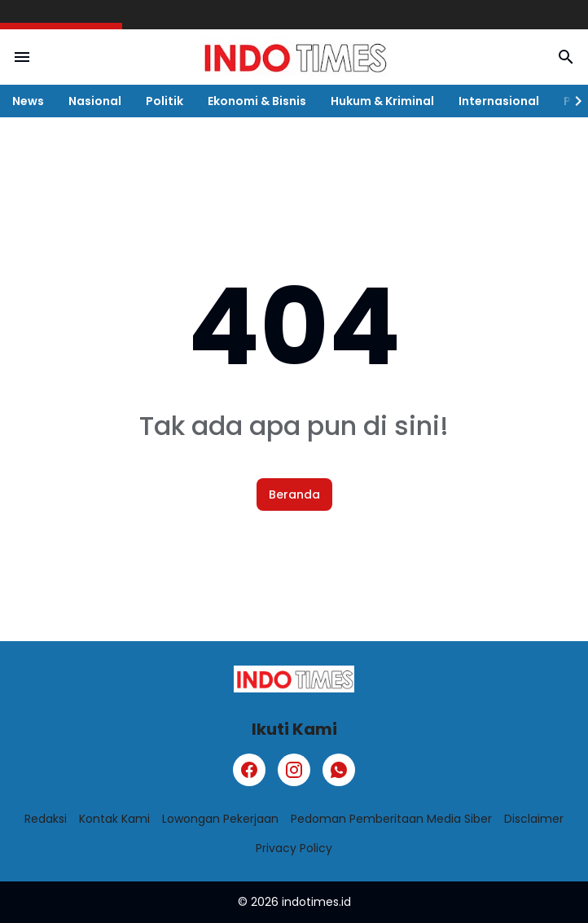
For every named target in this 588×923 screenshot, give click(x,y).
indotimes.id (316, 902)
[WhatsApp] (339, 770)
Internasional (499, 101)
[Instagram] (294, 770)
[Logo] (294, 679)
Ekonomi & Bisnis (257, 101)
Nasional (95, 101)
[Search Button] (566, 57)
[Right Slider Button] (572, 101)
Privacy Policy (294, 848)
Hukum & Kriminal (382, 101)
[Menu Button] (22, 57)
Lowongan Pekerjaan (220, 819)
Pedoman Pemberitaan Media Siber (391, 819)
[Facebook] (249, 770)
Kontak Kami (114, 819)
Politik (165, 101)
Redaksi (46, 819)
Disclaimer (534, 819)
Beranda (294, 494)
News (28, 101)
